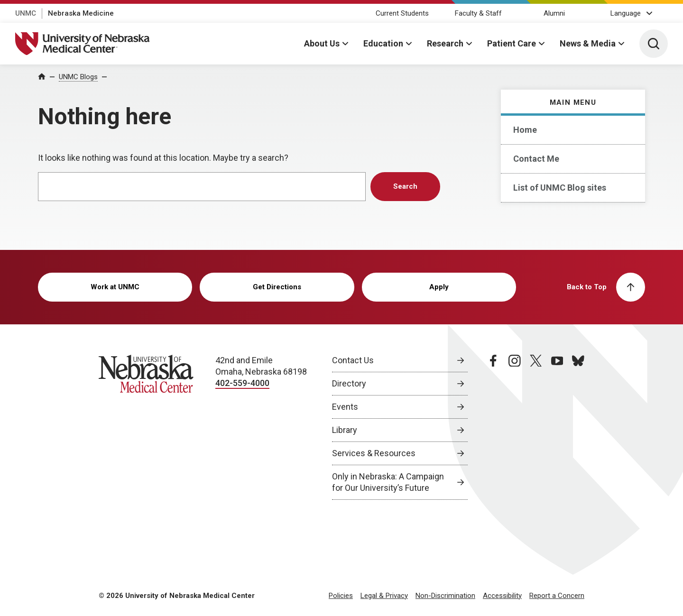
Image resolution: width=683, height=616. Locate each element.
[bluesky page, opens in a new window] (578, 427)
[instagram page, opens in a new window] (515, 427)
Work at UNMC (115, 287)
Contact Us (353, 360)
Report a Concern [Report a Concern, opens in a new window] (557, 596)
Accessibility (502, 596)
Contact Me (536, 159)
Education (383, 43)
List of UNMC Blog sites (560, 188)
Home (525, 130)
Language (626, 13)
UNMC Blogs (78, 77)
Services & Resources (374, 453)
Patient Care (512, 43)
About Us (322, 43)
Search (405, 186)
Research (445, 43)
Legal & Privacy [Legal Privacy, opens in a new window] (384, 596)
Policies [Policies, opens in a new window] (341, 596)
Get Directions (277, 287)
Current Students (402, 13)
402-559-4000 (242, 383)
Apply (439, 287)
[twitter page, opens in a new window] (536, 427)
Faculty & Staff (478, 13)
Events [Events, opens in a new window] (345, 407)
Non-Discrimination (445, 596)
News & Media (588, 43)
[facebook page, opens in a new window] (493, 427)
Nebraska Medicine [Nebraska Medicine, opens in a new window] (81, 13)
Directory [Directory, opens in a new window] (349, 383)
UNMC (26, 13)
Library (345, 430)
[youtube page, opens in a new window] (557, 427)
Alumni (554, 13)
